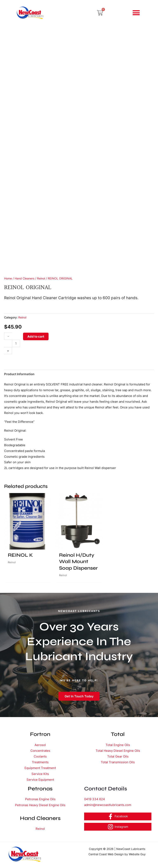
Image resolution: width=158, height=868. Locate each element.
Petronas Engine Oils (40, 799)
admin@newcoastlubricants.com (108, 804)
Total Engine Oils (118, 745)
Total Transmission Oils (118, 762)
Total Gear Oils (118, 756)
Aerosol (40, 745)
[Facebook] (118, 816)
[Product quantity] (16, 343)
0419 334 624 (95, 799)
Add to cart (36, 336)
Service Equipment (40, 779)
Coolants (40, 756)
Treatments (40, 762)
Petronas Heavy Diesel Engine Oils (40, 804)
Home (8, 278)
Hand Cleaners (24, 278)
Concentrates (40, 750)
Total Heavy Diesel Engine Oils (118, 750)
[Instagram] (118, 826)
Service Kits (40, 773)
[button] (136, 13)
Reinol (41, 278)
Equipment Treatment (40, 768)
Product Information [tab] (19, 374)
